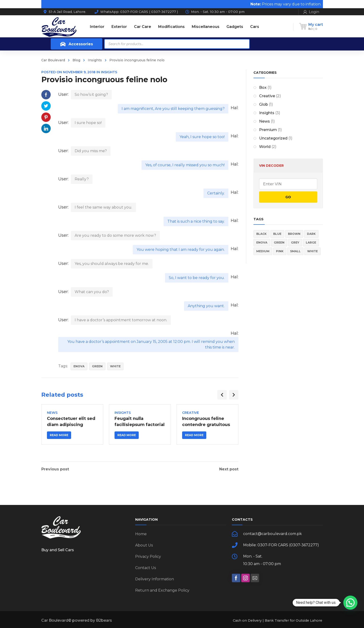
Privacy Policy (148, 556)
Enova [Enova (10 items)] (262, 242)
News (52, 413)
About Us (144, 545)
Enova (79, 366)
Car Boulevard (53, 60)
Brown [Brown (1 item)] (294, 234)
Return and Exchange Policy (162, 590)
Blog (76, 60)
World (265, 147)
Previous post (55, 469)
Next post (229, 469)
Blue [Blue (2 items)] (277, 234)
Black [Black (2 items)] (261, 234)
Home (141, 534)
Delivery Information (155, 579)
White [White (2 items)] (312, 251)
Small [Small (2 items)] (295, 251)
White (115, 366)
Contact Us (146, 568)
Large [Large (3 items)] (311, 242)
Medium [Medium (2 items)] (263, 251)
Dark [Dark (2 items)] (311, 234)
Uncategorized (273, 138)
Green (97, 366)
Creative (191, 413)
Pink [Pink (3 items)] (280, 251)
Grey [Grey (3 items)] (295, 242)
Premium (268, 130)
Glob (264, 104)
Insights (95, 60)
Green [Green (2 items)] (279, 242)
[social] (236, 578)
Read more (59, 435)
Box (263, 87)
